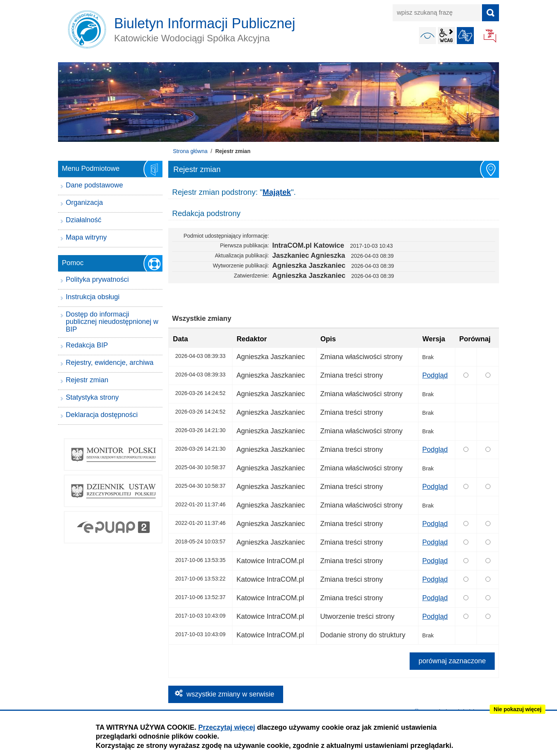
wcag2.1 (446, 36)
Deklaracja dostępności (102, 415)
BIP (490, 36)
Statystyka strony (92, 397)
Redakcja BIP (87, 345)
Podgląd (435, 375)
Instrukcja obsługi (93, 297)
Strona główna (190, 151)
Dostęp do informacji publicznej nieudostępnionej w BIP (112, 322)
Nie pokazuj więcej (518, 709)
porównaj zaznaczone (452, 661)
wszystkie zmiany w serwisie (230, 694)
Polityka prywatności (97, 279)
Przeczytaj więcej (226, 727)
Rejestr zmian (87, 380)
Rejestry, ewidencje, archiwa (110, 363)
